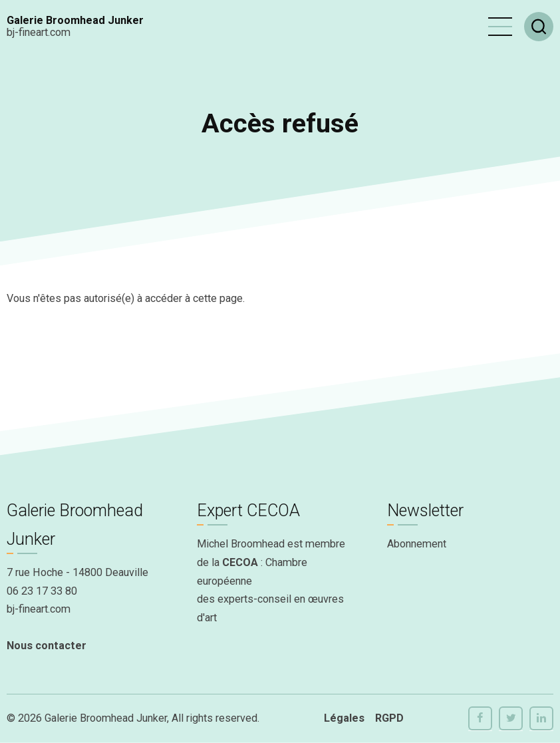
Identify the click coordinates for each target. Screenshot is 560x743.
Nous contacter (47, 646)
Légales (344, 718)
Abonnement (417, 544)
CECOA (240, 562)
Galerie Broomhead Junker (75, 20)
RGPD (389, 718)
